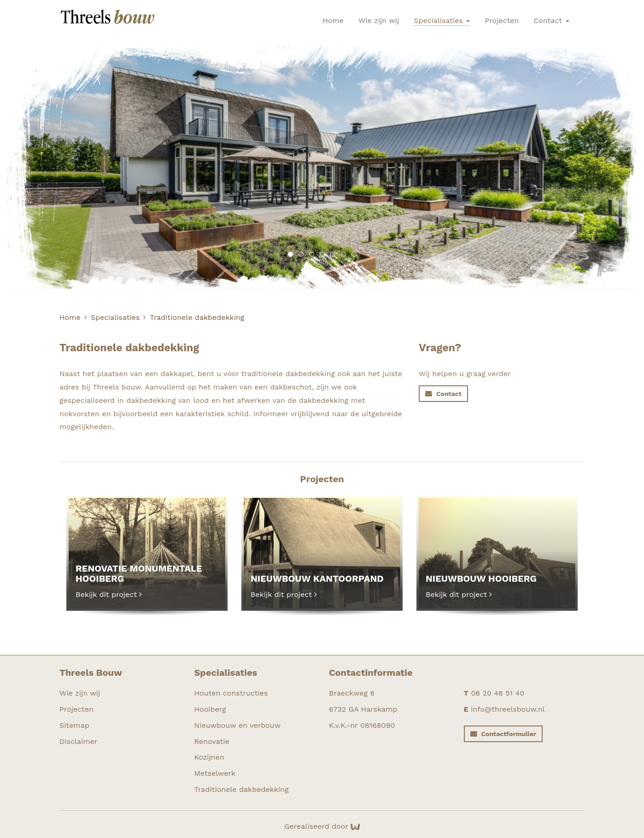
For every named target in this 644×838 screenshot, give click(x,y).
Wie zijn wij (379, 21)
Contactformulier (509, 734)
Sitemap (74, 725)
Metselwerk (215, 773)
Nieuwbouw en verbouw (238, 725)
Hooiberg (210, 709)
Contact (551, 21)
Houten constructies (231, 693)
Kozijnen (209, 757)
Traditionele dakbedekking (197, 317)
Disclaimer (78, 741)
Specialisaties (442, 21)
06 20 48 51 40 (498, 693)
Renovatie (212, 741)
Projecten (502, 21)
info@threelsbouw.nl (508, 709)
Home (333, 21)
